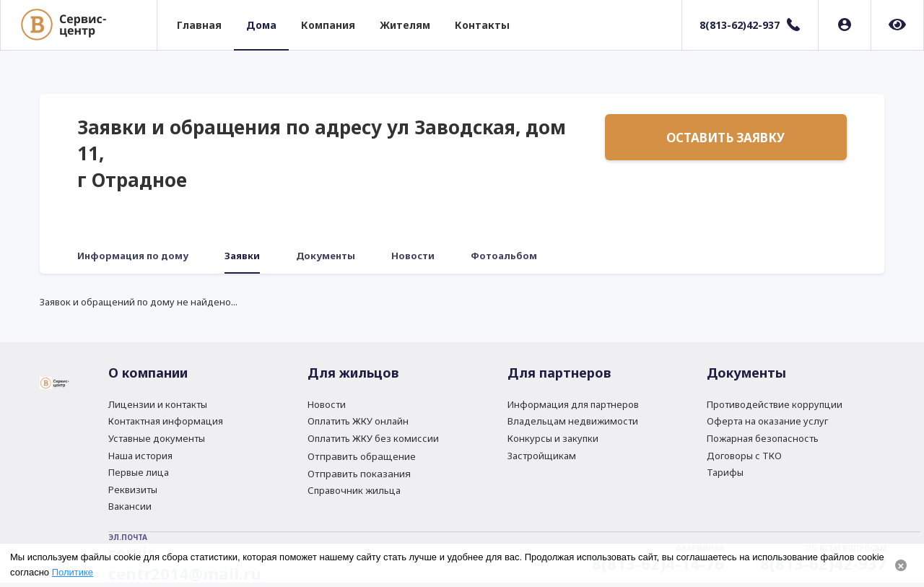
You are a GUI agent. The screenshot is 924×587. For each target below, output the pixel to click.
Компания (328, 25)
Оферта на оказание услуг (767, 421)
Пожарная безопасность (763, 438)
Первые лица (139, 472)
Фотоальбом (504, 256)
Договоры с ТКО (744, 456)
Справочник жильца (354, 490)
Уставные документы (157, 438)
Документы (326, 256)
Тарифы (725, 472)
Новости (413, 256)
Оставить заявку (725, 138)
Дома (261, 25)
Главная (199, 25)
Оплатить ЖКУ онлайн (358, 421)
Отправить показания (359, 474)
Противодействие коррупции (775, 404)
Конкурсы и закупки (553, 438)
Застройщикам (542, 456)
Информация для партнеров (573, 404)
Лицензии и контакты (158, 404)
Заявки (242, 256)
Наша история (140, 456)
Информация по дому (133, 256)
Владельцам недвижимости (573, 421)
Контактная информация (166, 421)
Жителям (405, 25)
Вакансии (130, 506)
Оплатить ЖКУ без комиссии (373, 438)
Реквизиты (133, 490)
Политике (73, 572)
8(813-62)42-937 (740, 25)
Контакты (482, 25)
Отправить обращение (362, 456)
